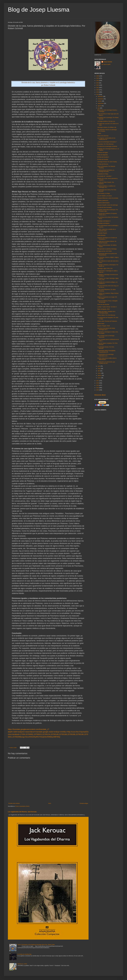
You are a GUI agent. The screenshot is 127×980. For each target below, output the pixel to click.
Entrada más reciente (14, 803)
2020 (98, 90)
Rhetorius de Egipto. (103, 153)
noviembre (101, 99)
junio (99, 366)
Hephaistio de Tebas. (103, 174)
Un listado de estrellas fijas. (25, 954)
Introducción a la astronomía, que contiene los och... (106, 363)
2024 (98, 81)
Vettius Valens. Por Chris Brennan (106, 315)
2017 (98, 381)
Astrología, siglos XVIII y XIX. (105, 269)
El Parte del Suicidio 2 (103, 157)
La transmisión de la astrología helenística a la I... (105, 355)
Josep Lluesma (108, 62)
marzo (100, 373)
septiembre (101, 103)
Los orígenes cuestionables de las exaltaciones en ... (106, 139)
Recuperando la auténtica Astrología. (107, 249)
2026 (98, 76)
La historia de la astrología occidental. (107, 146)
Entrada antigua (84, 803)
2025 (98, 78)
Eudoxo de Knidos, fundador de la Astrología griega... (106, 312)
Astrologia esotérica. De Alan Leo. (106, 121)
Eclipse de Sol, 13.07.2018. (105, 251)
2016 (98, 383)
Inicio (50, 803)
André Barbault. (102, 235)
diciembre (100, 96)
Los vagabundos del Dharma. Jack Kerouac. (22, 812)
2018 (98, 94)
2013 (98, 390)
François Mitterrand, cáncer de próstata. (108, 198)
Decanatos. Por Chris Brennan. (106, 144)
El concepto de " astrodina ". (105, 176)
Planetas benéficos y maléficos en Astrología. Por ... (106, 187)
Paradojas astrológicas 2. (104, 221)
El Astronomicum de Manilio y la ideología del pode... (106, 171)
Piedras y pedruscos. (103, 200)
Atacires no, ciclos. (22, 964)
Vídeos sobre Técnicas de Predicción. (107, 321)
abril (99, 371)
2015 (98, 385)
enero (99, 378)
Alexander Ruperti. (102, 233)
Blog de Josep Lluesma (39, 10)
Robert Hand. (101, 324)
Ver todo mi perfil (106, 64)
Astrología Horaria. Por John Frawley (107, 162)
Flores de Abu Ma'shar (103, 304)
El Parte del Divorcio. (103, 164)
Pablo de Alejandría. (103, 155)
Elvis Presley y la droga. (104, 193)
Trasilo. (99, 133)
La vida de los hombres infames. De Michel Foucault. (107, 242)
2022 (98, 85)
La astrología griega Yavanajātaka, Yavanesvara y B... (106, 351)
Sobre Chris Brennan (103, 136)
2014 (98, 388)
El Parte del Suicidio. (103, 159)
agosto (100, 106)
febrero (100, 375)
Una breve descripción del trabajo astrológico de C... (106, 329)
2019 (98, 92)
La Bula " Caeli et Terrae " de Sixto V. (107, 307)
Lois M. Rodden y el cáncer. (105, 196)
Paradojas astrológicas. (104, 223)
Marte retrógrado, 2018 (103, 309)
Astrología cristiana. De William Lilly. (107, 127)
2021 (98, 88)
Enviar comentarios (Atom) (22, 806)
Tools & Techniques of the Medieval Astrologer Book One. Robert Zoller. (36, 945)
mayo (99, 369)
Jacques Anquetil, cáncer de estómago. (108, 205)
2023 (98, 83)
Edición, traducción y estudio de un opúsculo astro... (107, 230)
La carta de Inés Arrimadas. (105, 207)
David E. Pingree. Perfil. (104, 326)
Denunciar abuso (100, 395)
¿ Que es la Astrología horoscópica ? (107, 142)
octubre (100, 101)
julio (99, 108)
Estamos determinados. (104, 203)
